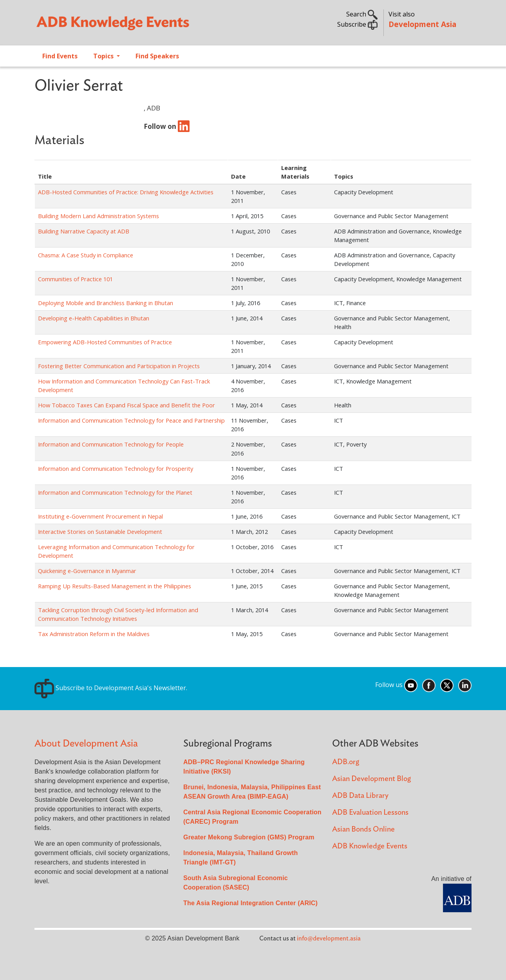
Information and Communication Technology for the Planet (115, 492)
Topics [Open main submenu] (104, 56)
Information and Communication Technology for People (111, 444)
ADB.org (346, 762)
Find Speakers (157, 56)
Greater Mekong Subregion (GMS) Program (249, 837)
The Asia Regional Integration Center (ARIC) (250, 903)
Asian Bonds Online (363, 829)
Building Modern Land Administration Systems (98, 216)
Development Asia (422, 24)
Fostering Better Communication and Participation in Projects (119, 366)
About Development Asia (86, 744)
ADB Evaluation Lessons (370, 813)
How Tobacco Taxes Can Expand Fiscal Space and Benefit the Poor (127, 405)
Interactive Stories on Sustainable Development (100, 532)
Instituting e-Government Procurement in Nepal (100, 516)
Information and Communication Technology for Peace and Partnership (131, 420)
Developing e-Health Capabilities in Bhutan (94, 318)
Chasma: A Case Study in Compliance (86, 255)
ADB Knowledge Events (370, 846)
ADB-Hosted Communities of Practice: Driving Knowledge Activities (126, 192)
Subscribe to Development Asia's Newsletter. (111, 688)
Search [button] (362, 14)
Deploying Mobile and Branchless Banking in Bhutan (106, 303)
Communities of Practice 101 (75, 279)
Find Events (60, 56)
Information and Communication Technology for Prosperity (116, 468)
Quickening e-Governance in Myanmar (87, 571)
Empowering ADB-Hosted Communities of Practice (105, 342)
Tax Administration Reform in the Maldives (94, 634)
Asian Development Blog (371, 779)
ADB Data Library (360, 796)
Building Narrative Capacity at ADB (84, 231)
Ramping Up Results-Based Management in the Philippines (115, 586)
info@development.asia (329, 938)
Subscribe (357, 24)
